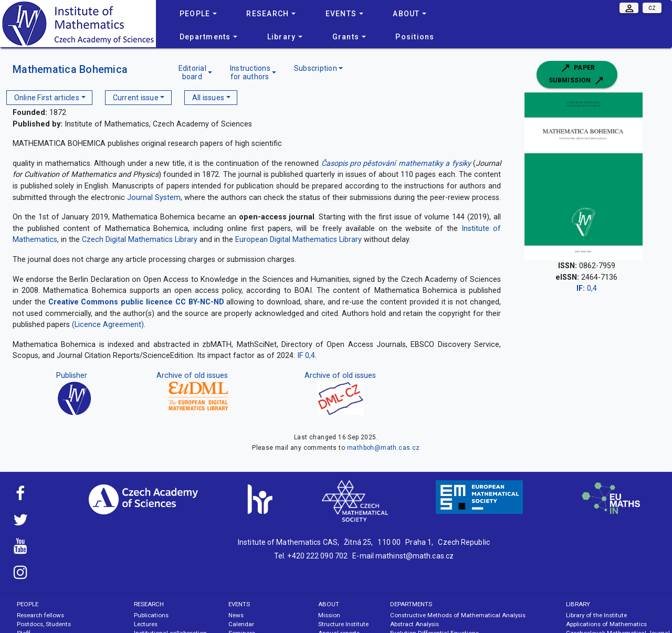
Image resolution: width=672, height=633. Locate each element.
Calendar (241, 624)
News (236, 615)
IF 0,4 (306, 356)
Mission (329, 615)
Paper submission (577, 75)
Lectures (146, 624)
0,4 (587, 288)
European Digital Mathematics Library (298, 240)
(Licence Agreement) (108, 325)
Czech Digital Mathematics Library (140, 240)
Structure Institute (343, 624)
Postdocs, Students (44, 624)
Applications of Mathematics (606, 624)
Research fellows (40, 615)
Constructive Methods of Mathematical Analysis (458, 615)
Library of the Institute (596, 615)
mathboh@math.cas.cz (384, 448)
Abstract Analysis (414, 624)
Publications (151, 615)
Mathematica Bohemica (70, 69)
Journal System (154, 198)
